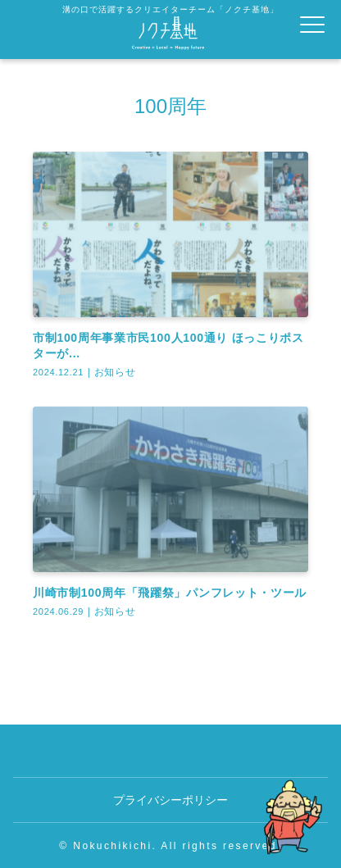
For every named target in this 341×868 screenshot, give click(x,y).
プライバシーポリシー (170, 800)
